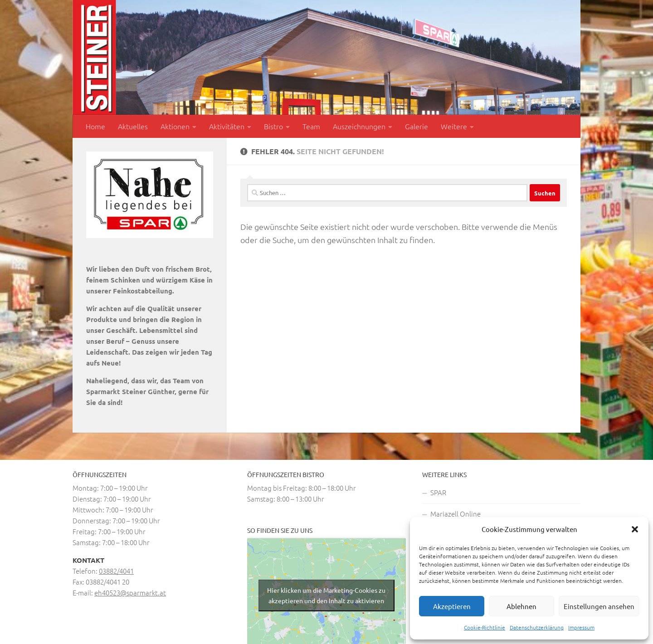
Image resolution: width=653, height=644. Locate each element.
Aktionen (175, 126)
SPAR (438, 492)
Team (311, 126)
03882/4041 (116, 571)
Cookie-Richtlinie (485, 627)
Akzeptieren (452, 606)
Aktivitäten (227, 126)
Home (95, 126)
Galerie (417, 126)
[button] (635, 529)
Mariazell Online (456, 514)
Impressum (581, 627)
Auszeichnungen (359, 126)
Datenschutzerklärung (537, 627)
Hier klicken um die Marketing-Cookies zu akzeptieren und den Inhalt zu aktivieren (326, 595)
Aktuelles (133, 126)
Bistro (273, 126)
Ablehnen (521, 606)
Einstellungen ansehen (599, 606)
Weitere (454, 126)
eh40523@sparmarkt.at (130, 593)
